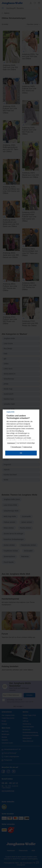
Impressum (11, 443)
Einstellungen (17, 447)
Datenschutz (28, 447)
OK (21, 453)
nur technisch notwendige (26, 443)
